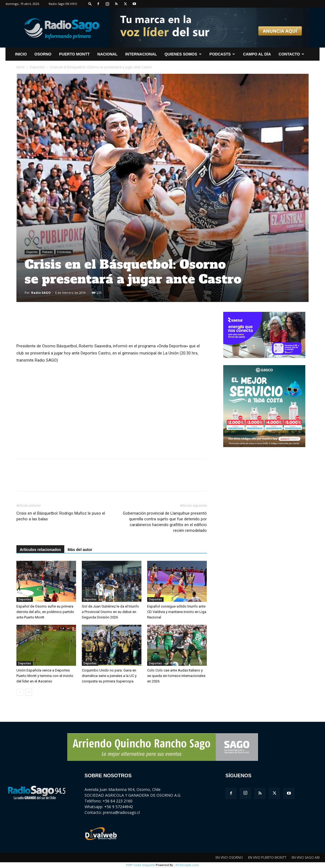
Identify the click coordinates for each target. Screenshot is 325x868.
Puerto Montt (74, 54)
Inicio (21, 67)
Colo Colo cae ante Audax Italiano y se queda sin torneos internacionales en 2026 (176, 676)
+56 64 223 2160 (117, 801)
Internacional (141, 54)
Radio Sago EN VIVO (63, 4)
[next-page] (29, 692)
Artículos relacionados (40, 550)
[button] (90, 4)
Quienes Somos (183, 54)
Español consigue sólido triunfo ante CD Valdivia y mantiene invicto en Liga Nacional (177, 612)
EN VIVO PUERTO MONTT (267, 857)
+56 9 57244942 (119, 807)
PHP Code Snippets (140, 865)
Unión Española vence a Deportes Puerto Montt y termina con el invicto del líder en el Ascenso (45, 676)
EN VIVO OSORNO (229, 857)
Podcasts (222, 54)
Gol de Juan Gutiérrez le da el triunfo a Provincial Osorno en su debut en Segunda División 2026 (110, 612)
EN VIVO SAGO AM (306, 857)
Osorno (43, 54)
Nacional (108, 54)
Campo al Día (257, 54)
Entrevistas (64, 252)
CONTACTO (291, 54)
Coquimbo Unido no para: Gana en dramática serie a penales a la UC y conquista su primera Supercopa (109, 676)
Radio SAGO (41, 293)
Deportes (37, 67)
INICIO (21, 54)
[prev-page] (20, 692)
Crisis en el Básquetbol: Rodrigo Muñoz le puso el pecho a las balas (61, 516)
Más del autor (80, 550)
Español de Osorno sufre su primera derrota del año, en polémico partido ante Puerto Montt (45, 612)
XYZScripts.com (187, 865)
